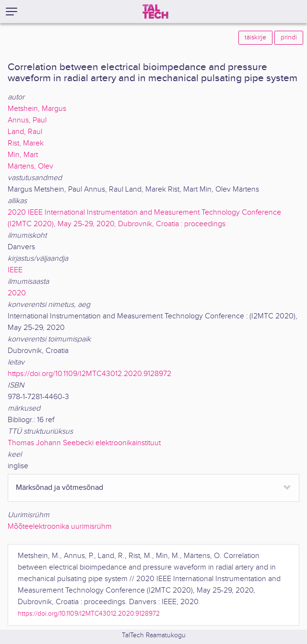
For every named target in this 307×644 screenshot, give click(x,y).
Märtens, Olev (30, 166)
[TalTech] (155, 12)
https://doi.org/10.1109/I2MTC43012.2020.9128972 (89, 374)
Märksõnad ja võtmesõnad (59, 488)
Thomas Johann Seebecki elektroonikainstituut (84, 443)
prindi (289, 37)
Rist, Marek (26, 143)
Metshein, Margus (37, 109)
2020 (17, 293)
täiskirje (255, 37)
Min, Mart (23, 155)
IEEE (15, 270)
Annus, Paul (27, 120)
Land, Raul (25, 132)
